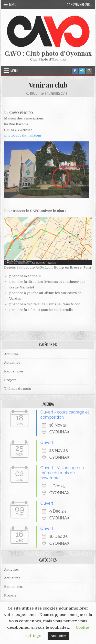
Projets (10, 380)
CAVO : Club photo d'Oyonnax (48, 53)
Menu (13, 4)
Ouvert (47, 442)
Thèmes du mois (18, 389)
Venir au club (48, 85)
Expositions (14, 371)
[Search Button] (89, 71)
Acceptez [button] (58, 636)
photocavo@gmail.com (23, 135)
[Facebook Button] (75, 71)
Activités (11, 354)
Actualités (12, 363)
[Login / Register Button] (82, 71)
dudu (34, 93)
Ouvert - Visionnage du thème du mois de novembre (62, 473)
